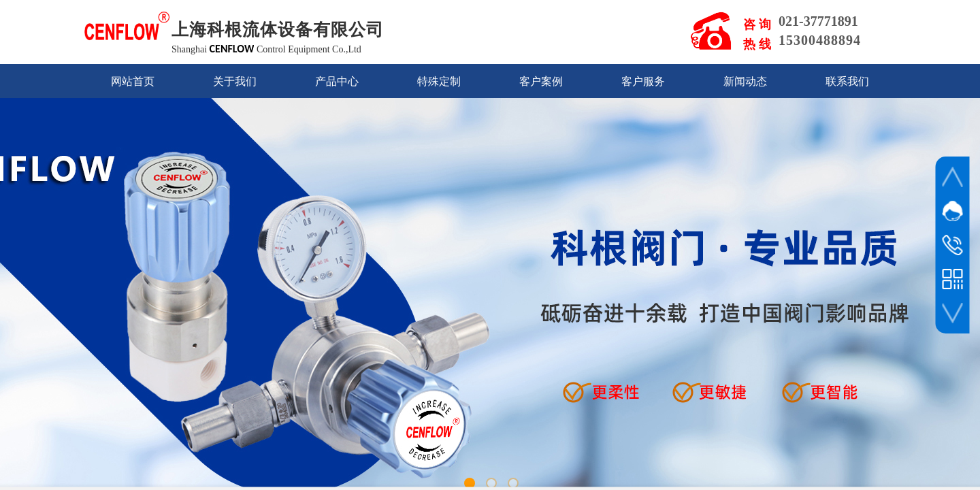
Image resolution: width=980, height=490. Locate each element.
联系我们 (847, 81)
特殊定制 (439, 81)
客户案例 (541, 81)
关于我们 (235, 81)
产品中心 (337, 81)
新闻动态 (745, 81)
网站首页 (133, 81)
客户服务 (643, 81)
